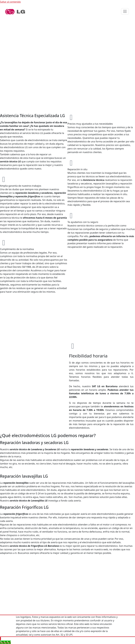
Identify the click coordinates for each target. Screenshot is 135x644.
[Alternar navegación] (125, 11)
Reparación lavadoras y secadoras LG (34, 443)
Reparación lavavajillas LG (24, 476)
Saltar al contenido (10, 2)
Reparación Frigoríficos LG (24, 507)
